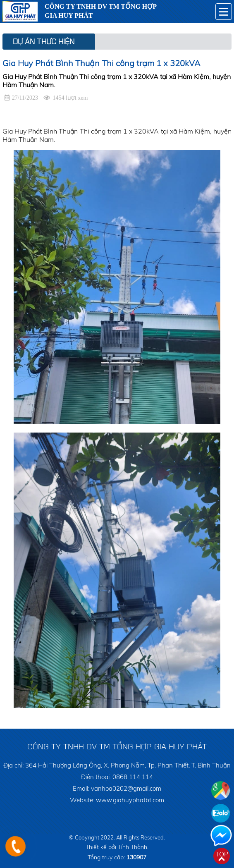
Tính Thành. (133, 847)
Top (222, 854)
